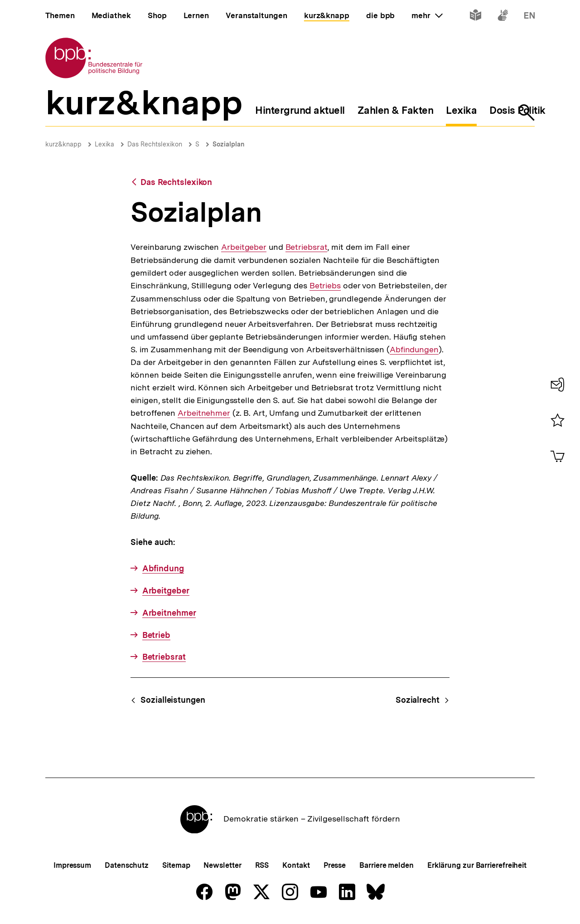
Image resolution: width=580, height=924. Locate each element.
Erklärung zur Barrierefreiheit (477, 865)
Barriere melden (387, 865)
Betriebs (325, 286)
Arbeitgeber (244, 247)
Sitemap (176, 865)
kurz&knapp (63, 144)
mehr (427, 15)
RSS (262, 865)
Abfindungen (414, 350)
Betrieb (156, 635)
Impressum (72, 865)
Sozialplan (229, 144)
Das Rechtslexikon (155, 144)
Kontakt (296, 865)
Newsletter (222, 865)
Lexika (104, 144)
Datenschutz (127, 865)
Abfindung (163, 568)
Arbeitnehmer (204, 413)
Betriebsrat (307, 247)
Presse (335, 865)
